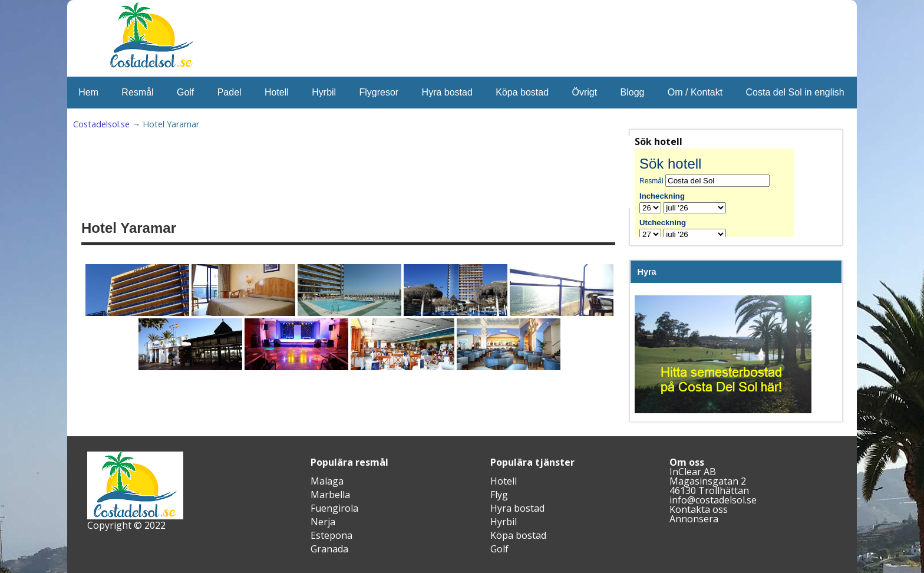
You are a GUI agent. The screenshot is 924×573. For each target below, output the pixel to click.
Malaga (327, 481)
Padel (230, 92)
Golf (185, 92)
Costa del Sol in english (795, 92)
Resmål (137, 92)
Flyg (499, 495)
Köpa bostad (522, 92)
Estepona (331, 535)
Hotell (277, 92)
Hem (88, 92)
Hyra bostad (447, 92)
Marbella (330, 495)
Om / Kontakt (695, 92)
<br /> (723, 193)
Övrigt (584, 92)
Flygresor (379, 92)
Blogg (633, 92)
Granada (329, 549)
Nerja (323, 522)
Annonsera (694, 519)
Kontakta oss (699, 509)
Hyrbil (324, 92)
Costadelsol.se (101, 124)
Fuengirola (334, 508)
